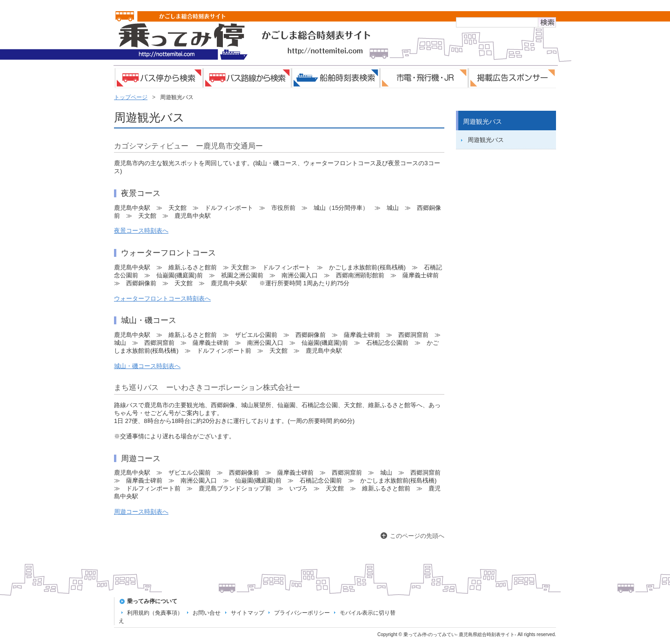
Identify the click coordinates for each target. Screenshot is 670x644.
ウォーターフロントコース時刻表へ (162, 299)
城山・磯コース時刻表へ (147, 366)
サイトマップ (248, 613)
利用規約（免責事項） (155, 613)
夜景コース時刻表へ (141, 231)
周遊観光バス (486, 140)
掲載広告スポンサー (512, 78)
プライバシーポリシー (302, 613)
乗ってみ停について (152, 601)
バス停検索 (158, 78)
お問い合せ (207, 613)
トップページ (131, 97)
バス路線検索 (247, 78)
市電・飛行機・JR (423, 78)
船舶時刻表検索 (335, 78)
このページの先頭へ (417, 536)
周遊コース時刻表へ (141, 512)
